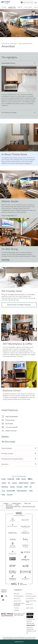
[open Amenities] (9, 508)
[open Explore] (6, 503)
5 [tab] (21, 35)
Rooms (4, 7)
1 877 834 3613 (19, 615)
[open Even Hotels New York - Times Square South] (20, 506)
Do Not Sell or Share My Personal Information (19, 604)
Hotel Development (31, 596)
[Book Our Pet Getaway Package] (19, 305)
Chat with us (17, 598)
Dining (20, 7)
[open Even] (17, 505)
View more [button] (5, 436)
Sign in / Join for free (27, 2)
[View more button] (5, 437)
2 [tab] (18, 35)
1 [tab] (17, 35)
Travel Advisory (30, 598)
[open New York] (27, 503)
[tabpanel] (19, 85)
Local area (28, 7)
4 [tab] (20, 35)
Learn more (31, 625)
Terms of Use (17, 601)
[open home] (1, 506)
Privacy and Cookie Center (31, 601)
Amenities (12, 7)
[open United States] (16, 503)
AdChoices (29, 604)
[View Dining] (6, 260)
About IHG (17, 594)
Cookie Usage (30, 608)
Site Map (16, 608)
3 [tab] (19, 35)
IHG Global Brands (19, 596)
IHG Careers (29, 594)
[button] (36, 2)
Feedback (16, 610)
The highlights (9, 57)
